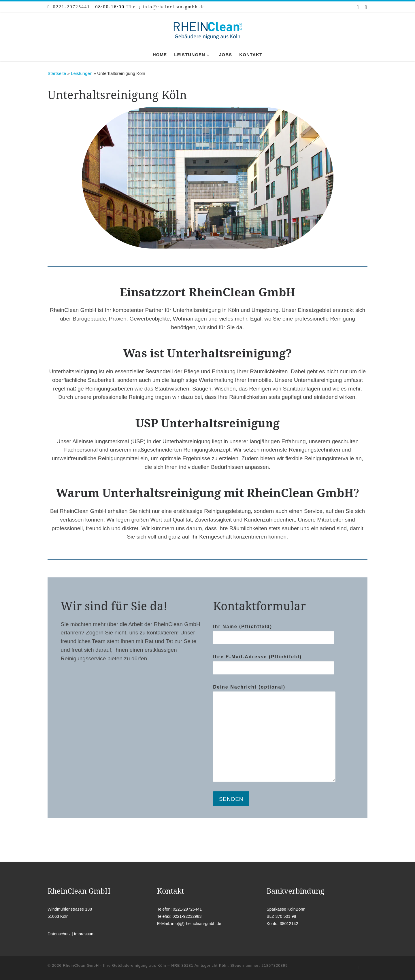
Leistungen (82, 73)
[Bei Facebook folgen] (358, 7)
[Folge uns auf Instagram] (366, 7)
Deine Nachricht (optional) (274, 733)
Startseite (57, 73)
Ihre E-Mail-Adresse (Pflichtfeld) (273, 665)
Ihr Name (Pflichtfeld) (273, 634)
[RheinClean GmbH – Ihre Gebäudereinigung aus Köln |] (207, 30)
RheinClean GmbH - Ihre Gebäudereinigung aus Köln (114, 966)
